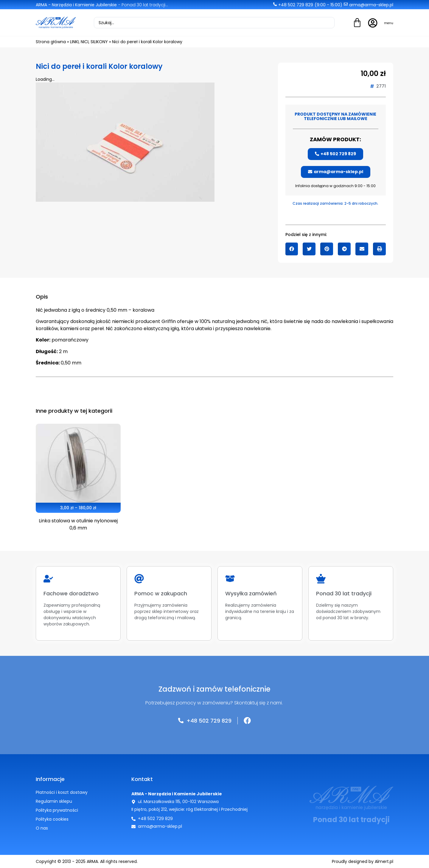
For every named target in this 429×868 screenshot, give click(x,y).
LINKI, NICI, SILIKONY (89, 42)
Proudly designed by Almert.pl (363, 861)
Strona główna (51, 42)
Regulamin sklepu (54, 801)
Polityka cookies (52, 819)
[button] (292, 249)
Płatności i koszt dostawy (62, 792)
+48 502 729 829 (296, 5)
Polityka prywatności (57, 810)
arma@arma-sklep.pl (371, 5)
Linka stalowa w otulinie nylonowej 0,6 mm (78, 524)
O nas (42, 828)
